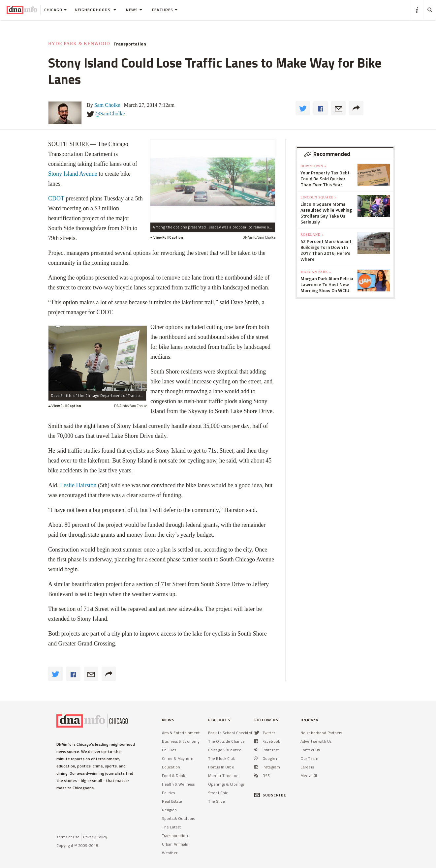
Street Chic (218, 793)
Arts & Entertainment (181, 733)
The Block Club (222, 758)
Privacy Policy (95, 837)
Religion (169, 810)
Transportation (130, 44)
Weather (170, 853)
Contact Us (310, 750)
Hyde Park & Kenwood (79, 44)
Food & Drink (173, 776)
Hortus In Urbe (221, 767)
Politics (168, 793)
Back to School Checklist (230, 733)
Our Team (309, 758)
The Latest (171, 827)
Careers (307, 767)
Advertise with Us (316, 741)
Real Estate (172, 801)
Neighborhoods (95, 10)
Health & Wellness (178, 784)
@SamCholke (110, 114)
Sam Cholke (107, 105)
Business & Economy (181, 741)
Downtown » (313, 166)
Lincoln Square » (319, 197)
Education (171, 767)
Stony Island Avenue (73, 174)
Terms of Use (68, 837)
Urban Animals (175, 844)
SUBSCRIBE (270, 795)
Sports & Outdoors (178, 818)
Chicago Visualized (225, 750)
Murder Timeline (223, 776)
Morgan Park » (316, 272)
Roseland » (312, 235)
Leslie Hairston (78, 485)
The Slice (217, 801)
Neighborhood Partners (321, 733)
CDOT (56, 198)
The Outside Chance (226, 741)
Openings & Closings (226, 784)
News (134, 10)
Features (165, 10)
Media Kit (309, 776)
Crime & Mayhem (178, 758)
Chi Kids (169, 750)
